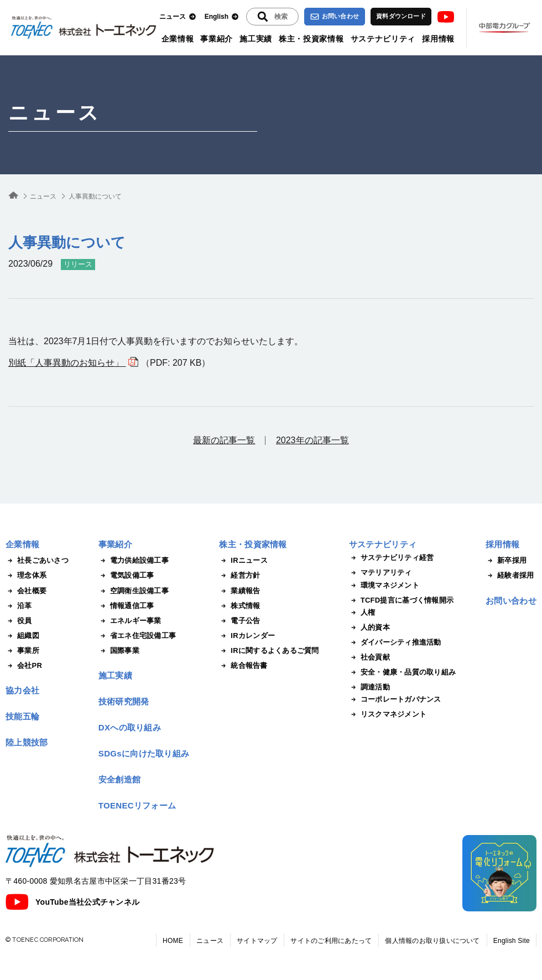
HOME (173, 941)
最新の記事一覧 (224, 440)
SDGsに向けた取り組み (144, 753)
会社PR (24, 666)
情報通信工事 (126, 606)
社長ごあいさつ (37, 561)
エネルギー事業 (130, 621)
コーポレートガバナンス (395, 699)
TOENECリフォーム (137, 805)
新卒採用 (506, 561)
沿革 (19, 606)
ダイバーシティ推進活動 (395, 642)
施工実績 (256, 39)
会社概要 (26, 591)
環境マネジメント (384, 585)
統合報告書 (243, 666)
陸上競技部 (27, 742)
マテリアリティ (381, 573)
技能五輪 (22, 716)
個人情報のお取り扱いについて (432, 941)
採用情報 (438, 39)
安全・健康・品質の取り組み (402, 672)
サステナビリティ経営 (392, 558)
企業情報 (178, 39)
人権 (362, 613)
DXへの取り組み (130, 727)
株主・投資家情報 (311, 39)
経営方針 (239, 575)
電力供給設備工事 (134, 561)
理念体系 (26, 575)
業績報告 (239, 591)
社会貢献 (369, 657)
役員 (19, 621)
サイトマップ (257, 941)
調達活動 (369, 687)
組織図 (22, 636)
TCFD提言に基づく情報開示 (401, 600)
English (222, 17)
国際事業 (119, 651)
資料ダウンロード (401, 16)
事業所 (22, 651)
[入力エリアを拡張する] (272, 17)
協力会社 (22, 690)
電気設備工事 (126, 575)
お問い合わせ (335, 17)
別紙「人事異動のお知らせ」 (67, 363)
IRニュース (243, 561)
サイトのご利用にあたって (331, 941)
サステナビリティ (383, 39)
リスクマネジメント (388, 714)
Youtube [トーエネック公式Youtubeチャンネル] (446, 17)
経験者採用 (510, 575)
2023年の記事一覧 (312, 440)
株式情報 (239, 606)
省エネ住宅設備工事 (137, 636)
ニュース (178, 17)
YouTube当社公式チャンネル (72, 902)
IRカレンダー (247, 636)
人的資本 (369, 628)
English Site (512, 941)
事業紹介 (217, 39)
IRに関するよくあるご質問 (269, 651)
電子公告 (239, 621)
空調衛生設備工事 (134, 591)
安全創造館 (120, 779)
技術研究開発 (124, 701)
